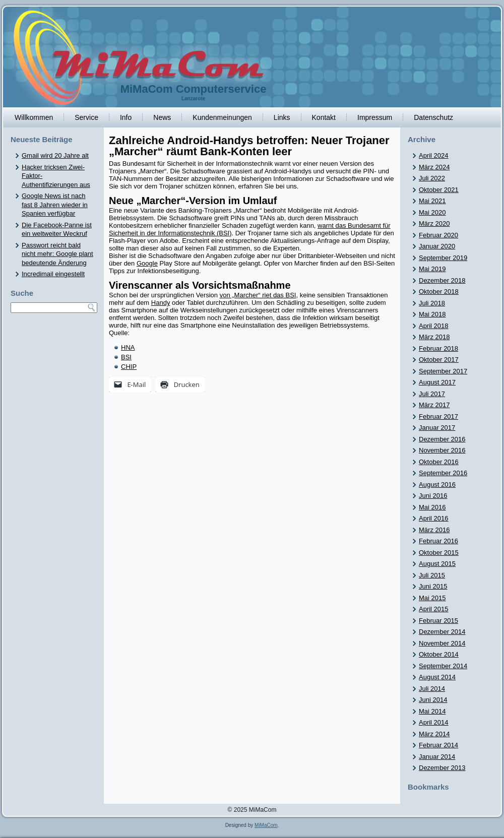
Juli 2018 (432, 303)
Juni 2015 (433, 586)
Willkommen (34, 117)
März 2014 (434, 734)
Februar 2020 (438, 235)
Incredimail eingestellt (53, 274)
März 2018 (434, 337)
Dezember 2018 (442, 280)
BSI (126, 357)
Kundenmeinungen (222, 117)
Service (86, 117)
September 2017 (443, 371)
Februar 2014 (438, 745)
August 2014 (437, 677)
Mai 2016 (432, 507)
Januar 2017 (437, 428)
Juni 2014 (433, 700)
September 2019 (443, 258)
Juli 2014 (432, 689)
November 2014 (442, 643)
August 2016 (437, 485)
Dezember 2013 (442, 768)
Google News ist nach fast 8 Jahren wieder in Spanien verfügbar (55, 205)
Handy (161, 303)
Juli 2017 (432, 394)
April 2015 (434, 609)
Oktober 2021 (439, 190)
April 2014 (434, 722)
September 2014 (443, 666)
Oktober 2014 (439, 654)
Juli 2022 (432, 178)
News (162, 117)
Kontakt (324, 117)
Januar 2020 (437, 246)
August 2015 (437, 564)
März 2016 (434, 530)
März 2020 (434, 223)
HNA (128, 347)
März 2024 (434, 167)
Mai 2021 (432, 201)
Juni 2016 (433, 496)
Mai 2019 (432, 269)
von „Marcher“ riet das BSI (258, 295)
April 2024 (434, 155)
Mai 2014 (432, 711)
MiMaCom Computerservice (194, 89)
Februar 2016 (438, 541)
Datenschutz (433, 117)
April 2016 (434, 518)
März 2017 (434, 405)
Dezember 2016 (442, 439)
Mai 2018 (432, 314)
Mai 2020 (432, 212)
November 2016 (442, 450)
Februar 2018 (438, 348)
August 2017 (437, 382)
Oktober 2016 (439, 462)
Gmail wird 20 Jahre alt (55, 155)
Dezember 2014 (442, 632)
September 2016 (443, 473)
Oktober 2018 (439, 292)
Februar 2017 (438, 416)
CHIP (129, 367)
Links (282, 117)
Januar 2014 (437, 757)
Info (126, 117)
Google (147, 263)
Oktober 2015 (439, 553)
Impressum (375, 117)
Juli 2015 (432, 575)
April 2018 (434, 326)
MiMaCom (266, 825)
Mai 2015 (432, 598)
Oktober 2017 (439, 360)
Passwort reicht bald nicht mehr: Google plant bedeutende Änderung (57, 254)
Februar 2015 (438, 621)
